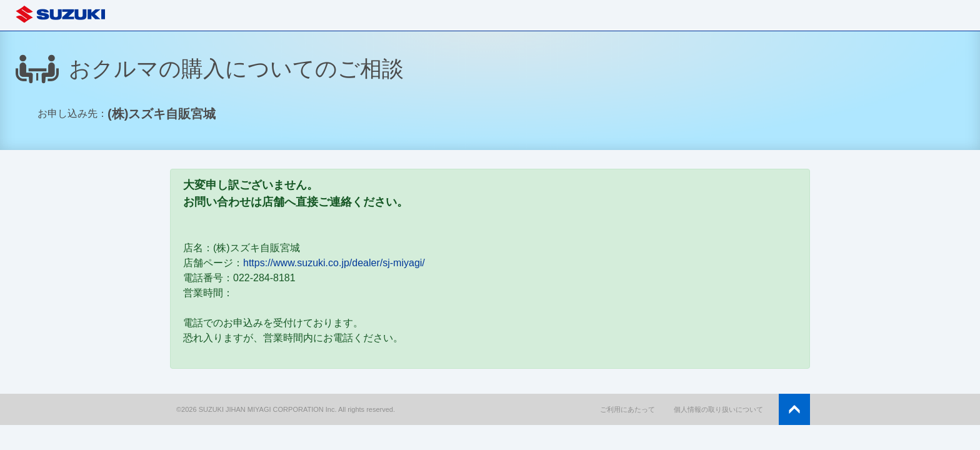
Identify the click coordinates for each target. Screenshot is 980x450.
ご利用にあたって (627, 409)
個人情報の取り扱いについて (718, 409)
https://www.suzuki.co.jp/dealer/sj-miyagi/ (334, 263)
